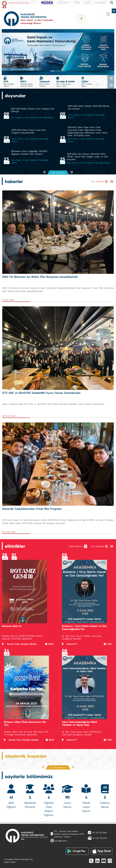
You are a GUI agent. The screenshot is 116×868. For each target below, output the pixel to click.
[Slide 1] (58, 71)
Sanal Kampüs (100, 2)
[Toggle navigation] (108, 14)
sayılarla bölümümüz (29, 776)
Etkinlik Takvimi (76, 546)
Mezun (87, 2)
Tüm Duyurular (58, 172)
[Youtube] (104, 861)
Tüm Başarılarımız (58, 767)
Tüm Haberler (97, 181)
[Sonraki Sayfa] (72, 172)
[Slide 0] (53, 71)
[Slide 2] (63, 71)
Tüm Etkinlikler (97, 546)
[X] (91, 861)
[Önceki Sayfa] (45, 172)
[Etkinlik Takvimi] (87, 546)
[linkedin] (97, 861)
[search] (112, 2)
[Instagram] (110, 861)
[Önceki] (111, 78)
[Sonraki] (111, 85)
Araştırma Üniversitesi (19, 3)
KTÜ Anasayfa (64, 2)
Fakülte (77, 2)
